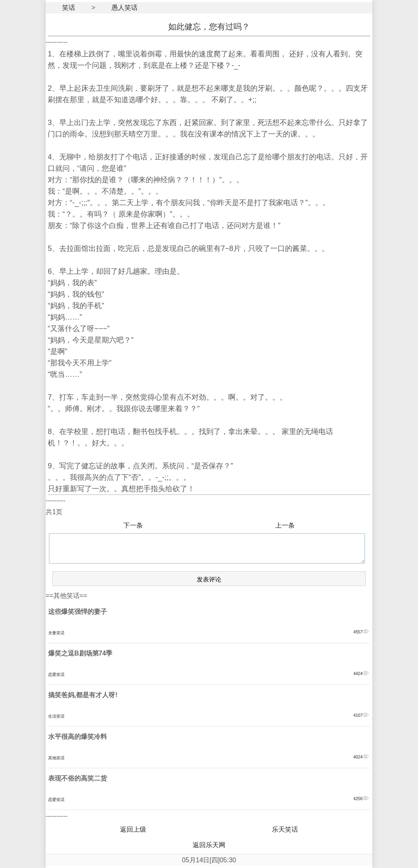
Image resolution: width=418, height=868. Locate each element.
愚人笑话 (125, 8)
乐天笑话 (285, 829)
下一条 (133, 525)
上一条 (285, 525)
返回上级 (133, 829)
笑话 (69, 8)
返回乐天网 (209, 845)
